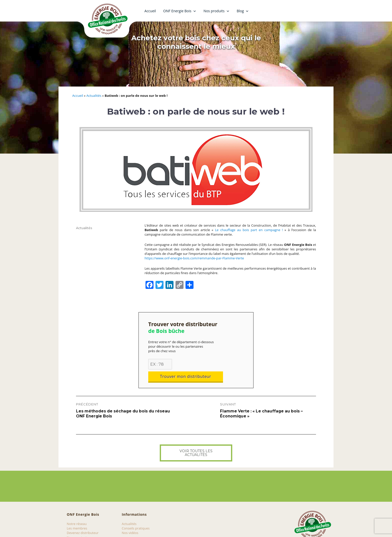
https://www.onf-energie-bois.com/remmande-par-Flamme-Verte (194, 258)
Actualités (94, 96)
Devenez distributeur (83, 520)
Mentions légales (79, 530)
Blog (240, 11)
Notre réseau (77, 511)
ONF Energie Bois (177, 11)
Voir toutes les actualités (196, 441)
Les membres (77, 516)
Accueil (150, 11)
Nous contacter (78, 525)
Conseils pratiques (136, 516)
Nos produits (214, 11)
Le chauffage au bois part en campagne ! (249, 230)
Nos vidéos (130, 520)
